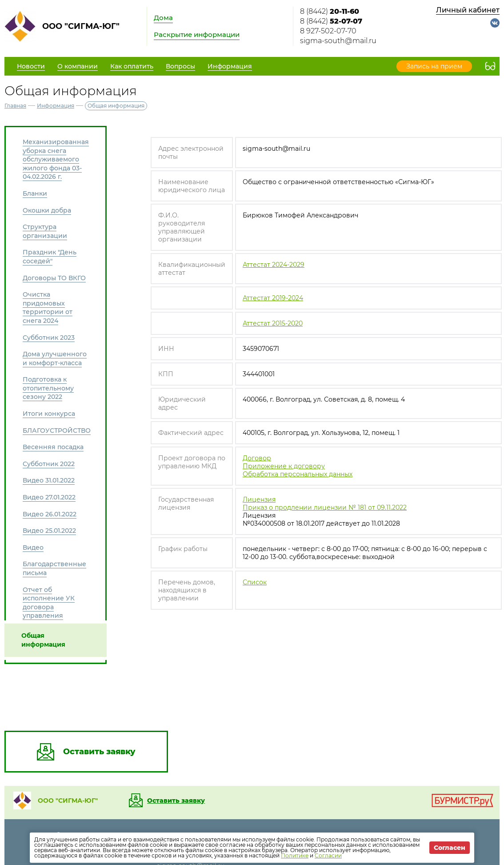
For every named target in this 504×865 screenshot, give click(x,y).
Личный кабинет (468, 10)
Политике (295, 855)
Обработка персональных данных (298, 474)
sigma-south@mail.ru (338, 41)
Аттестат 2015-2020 (273, 323)
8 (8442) (330, 11)
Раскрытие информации (197, 34)
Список (255, 582)
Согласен (450, 848)
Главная (15, 106)
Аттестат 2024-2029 (274, 265)
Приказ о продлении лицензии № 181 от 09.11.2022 (325, 507)
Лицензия (259, 499)
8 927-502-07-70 (328, 31)
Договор (257, 458)
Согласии (328, 855)
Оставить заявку (176, 801)
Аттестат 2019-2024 (273, 298)
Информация (56, 106)
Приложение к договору (284, 466)
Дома (163, 18)
